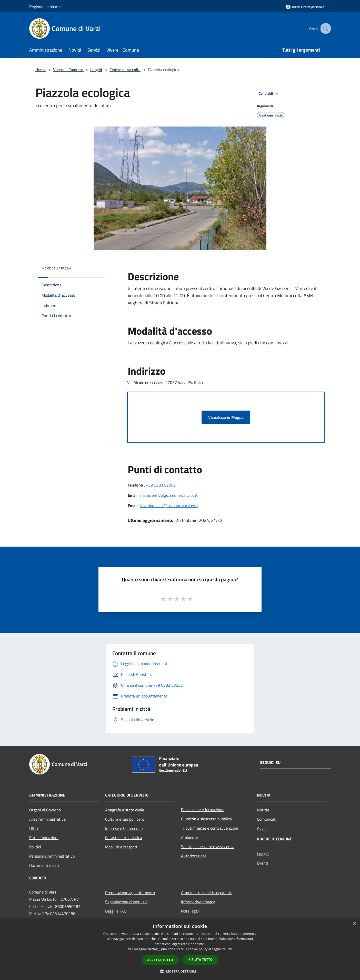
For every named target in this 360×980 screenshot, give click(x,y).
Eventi (263, 863)
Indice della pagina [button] (56, 268)
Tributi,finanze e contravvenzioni (210, 828)
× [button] (354, 924)
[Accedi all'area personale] (305, 7)
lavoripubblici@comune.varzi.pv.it (169, 506)
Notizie (263, 810)
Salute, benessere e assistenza (208, 847)
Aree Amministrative (47, 819)
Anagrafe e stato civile (125, 810)
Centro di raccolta (125, 70)
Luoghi (96, 70)
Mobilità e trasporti (122, 847)
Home (41, 70)
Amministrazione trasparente (207, 892)
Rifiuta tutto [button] (201, 960)
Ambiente (189, 837)
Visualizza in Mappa (226, 417)
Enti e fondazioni (44, 838)
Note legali (190, 911)
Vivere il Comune (68, 70)
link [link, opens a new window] (229, 949)
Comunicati (267, 819)
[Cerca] (325, 28)
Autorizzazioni (193, 856)
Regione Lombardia (46, 7)
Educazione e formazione (203, 810)
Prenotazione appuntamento (130, 892)
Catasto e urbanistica (124, 838)
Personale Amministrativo (52, 856)
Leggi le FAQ (116, 911)
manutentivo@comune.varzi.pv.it (169, 495)
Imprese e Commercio (124, 828)
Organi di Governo (45, 810)
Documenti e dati (44, 865)
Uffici (34, 828)
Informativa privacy (198, 902)
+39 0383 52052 (161, 485)
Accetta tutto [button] (160, 960)
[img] (94, 267)
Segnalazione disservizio (126, 902)
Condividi (269, 94)
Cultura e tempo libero (125, 819)
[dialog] (180, 949)
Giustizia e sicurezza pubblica (206, 819)
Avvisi (262, 828)
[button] (180, 971)
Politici (35, 847)
